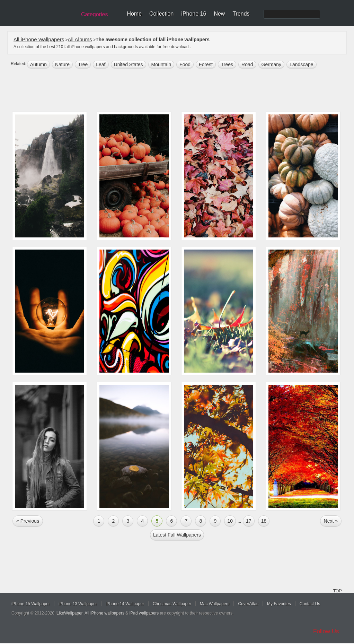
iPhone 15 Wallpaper (31, 604)
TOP (337, 591)
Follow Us (326, 631)
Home (134, 14)
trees (227, 64)
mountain (161, 64)
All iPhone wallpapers (104, 613)
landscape (302, 64)
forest (206, 64)
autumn (38, 64)
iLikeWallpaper (69, 613)
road (247, 64)
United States (129, 64)
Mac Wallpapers (215, 604)
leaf (101, 64)
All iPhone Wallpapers (39, 39)
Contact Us (310, 604)
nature (62, 64)
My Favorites (279, 604)
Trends (241, 14)
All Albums (80, 39)
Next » (331, 521)
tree (83, 64)
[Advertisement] (182, 91)
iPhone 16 (194, 14)
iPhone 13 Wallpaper (78, 604)
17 (249, 521)
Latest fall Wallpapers (177, 535)
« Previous (28, 521)
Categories (94, 14)
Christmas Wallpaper (172, 604)
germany (272, 64)
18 (264, 521)
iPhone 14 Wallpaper (125, 604)
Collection (161, 14)
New (219, 14)
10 (230, 521)
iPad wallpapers (144, 613)
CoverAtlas (248, 604)
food (185, 64)
